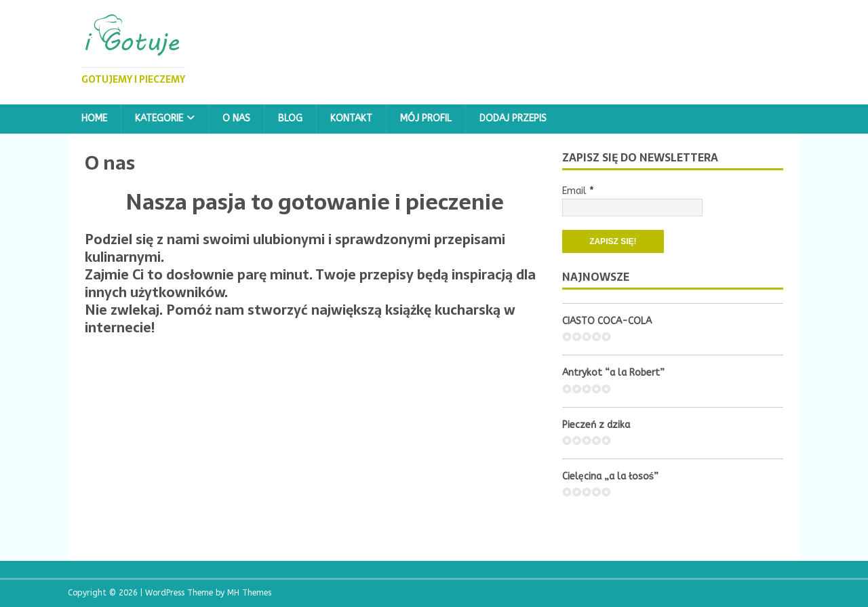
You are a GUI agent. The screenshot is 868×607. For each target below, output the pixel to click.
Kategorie (159, 118)
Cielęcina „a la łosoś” (611, 476)
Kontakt (351, 118)
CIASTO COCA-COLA (607, 321)
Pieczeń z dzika (596, 425)
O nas (236, 118)
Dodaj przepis (513, 118)
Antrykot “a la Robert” (613, 373)
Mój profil (426, 118)
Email (578, 191)
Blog (290, 118)
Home (94, 118)
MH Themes (249, 593)
